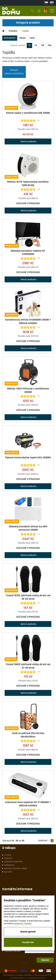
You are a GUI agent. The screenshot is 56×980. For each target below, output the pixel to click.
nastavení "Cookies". (23, 923)
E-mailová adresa (11, 951)
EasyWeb (28, 975)
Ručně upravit (28, 932)
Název (23, 38)
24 (36, 45)
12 (29, 45)
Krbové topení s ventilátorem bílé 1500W (28, 113)
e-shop (8, 855)
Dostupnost (10, 38)
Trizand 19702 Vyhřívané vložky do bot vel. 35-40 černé (28, 597)
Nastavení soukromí (37, 978)
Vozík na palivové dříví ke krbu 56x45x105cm (28, 735)
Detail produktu (28, 141)
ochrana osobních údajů (16, 868)
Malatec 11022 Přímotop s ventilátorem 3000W (28, 390)
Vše (50, 45)
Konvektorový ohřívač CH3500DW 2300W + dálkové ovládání (28, 321)
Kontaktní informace (17, 889)
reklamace (9, 865)
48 (43, 45)
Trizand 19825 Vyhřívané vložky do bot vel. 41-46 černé (28, 666)
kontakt (8, 872)
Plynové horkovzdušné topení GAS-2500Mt (28, 458)
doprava (8, 858)
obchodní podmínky (14, 862)
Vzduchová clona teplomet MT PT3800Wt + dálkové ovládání (28, 804)
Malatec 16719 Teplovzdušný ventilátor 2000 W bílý (28, 184)
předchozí (43, 841)
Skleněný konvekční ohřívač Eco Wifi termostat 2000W (28, 528)
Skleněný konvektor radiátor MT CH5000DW (28, 253)
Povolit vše (28, 942)
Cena (32, 38)
